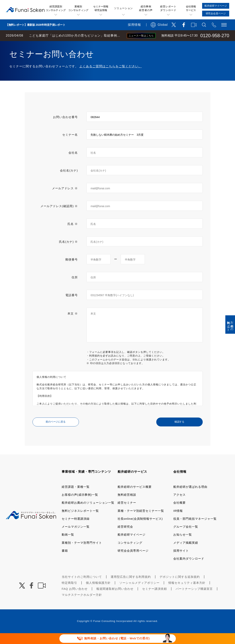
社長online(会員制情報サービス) (140, 530)
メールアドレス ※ (65, 199)
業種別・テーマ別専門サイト (82, 554)
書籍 (65, 561)
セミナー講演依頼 (155, 600)
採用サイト (181, 561)
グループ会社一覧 (186, 537)
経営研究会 (125, 537)
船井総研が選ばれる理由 (190, 498)
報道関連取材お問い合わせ (115, 600)
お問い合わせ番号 (65, 128)
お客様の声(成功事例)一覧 (80, 506)
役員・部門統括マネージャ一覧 (195, 530)
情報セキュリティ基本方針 (187, 594)
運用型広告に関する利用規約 (131, 588)
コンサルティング (130, 554)
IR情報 (178, 522)
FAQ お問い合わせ (75, 600)
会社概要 (179, 513)
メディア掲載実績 (186, 554)
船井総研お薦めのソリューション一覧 (88, 513)
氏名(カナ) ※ (68, 253)
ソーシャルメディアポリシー (139, 594)
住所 (75, 288)
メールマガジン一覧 (76, 537)
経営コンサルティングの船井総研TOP (29, 45)
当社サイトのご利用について (82, 588)
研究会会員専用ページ (133, 561)
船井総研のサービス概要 (135, 498)
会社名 (73, 163)
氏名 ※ (73, 235)
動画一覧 (68, 545)
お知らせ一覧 (183, 545)
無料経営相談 (127, 506)
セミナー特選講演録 (76, 530)
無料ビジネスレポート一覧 (80, 522)
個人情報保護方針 (98, 594)
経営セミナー (127, 513)
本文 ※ (73, 324)
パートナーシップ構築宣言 (194, 600)
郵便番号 (72, 270)
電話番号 (72, 306)
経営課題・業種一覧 (76, 498)
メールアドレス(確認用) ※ (59, 217)
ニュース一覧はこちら (141, 36)
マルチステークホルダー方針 (82, 606)
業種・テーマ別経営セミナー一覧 (141, 522)
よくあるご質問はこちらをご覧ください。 (111, 77)
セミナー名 (70, 145)
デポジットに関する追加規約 (180, 588)
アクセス (179, 506)
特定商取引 (69, 594)
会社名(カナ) (69, 181)
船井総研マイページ (132, 545)
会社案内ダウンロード (189, 569)
